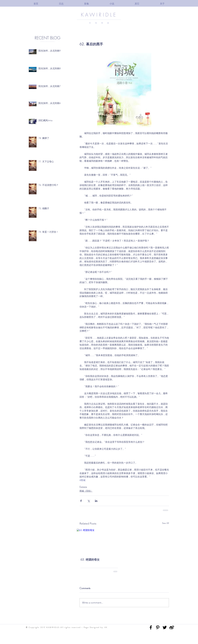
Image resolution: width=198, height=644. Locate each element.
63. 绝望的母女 (90, 559)
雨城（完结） (86, 491)
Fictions (83, 487)
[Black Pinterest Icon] (158, 627)
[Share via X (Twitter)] (89, 501)
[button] (87, 4)
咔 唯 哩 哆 (99, 23)
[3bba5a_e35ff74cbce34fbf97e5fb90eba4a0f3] (172, 627)
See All (166, 523)
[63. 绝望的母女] (99, 541)
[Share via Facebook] (81, 501)
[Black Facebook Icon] (151, 627)
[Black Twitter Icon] (165, 627)
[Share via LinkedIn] (96, 501)
